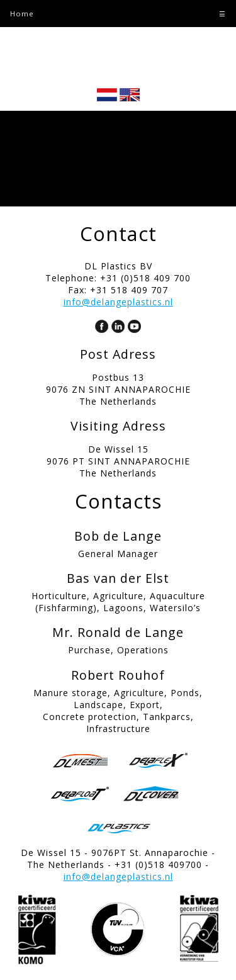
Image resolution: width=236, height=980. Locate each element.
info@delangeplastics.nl (118, 302)
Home (22, 14)
